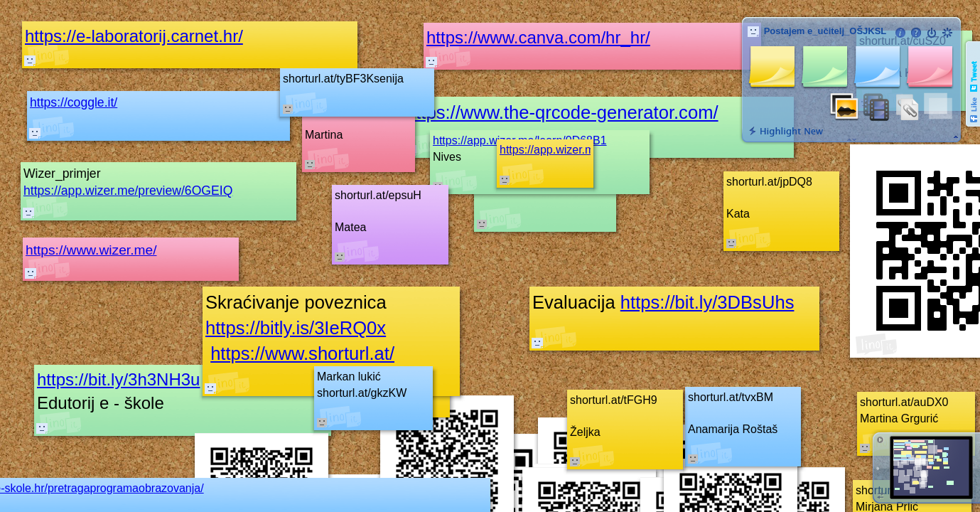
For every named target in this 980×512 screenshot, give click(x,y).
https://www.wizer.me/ (91, 250)
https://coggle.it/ (74, 102)
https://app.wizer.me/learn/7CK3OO (589, 150)
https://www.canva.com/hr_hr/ (538, 37)
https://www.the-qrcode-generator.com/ (562, 112)
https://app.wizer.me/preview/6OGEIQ (128, 191)
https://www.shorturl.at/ (302, 353)
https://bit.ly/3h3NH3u (118, 379)
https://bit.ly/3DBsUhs (707, 302)
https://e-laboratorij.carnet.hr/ (134, 36)
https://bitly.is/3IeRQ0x (296, 328)
